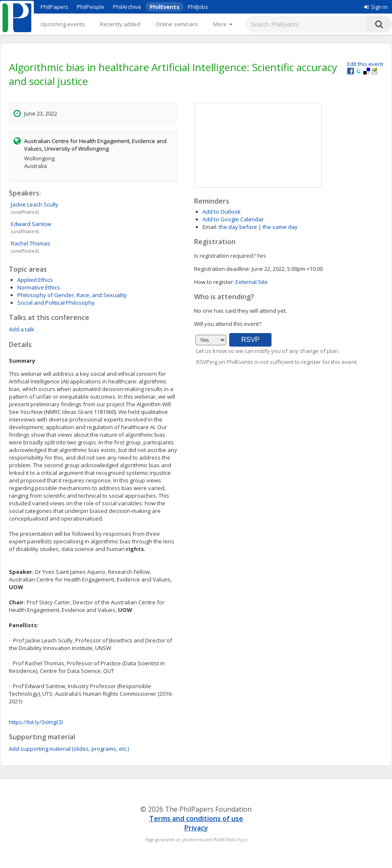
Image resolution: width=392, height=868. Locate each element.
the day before (238, 227)
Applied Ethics (35, 280)
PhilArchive (127, 7)
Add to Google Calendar (233, 219)
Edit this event (365, 64)
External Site (252, 282)
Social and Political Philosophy (56, 303)
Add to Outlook (222, 212)
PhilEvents (164, 7)
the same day (280, 227)
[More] (223, 24)
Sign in (376, 7)
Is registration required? (225, 256)
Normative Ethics (39, 287)
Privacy (196, 828)
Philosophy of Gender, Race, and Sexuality (72, 295)
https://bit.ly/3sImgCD (36, 722)
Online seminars (177, 24)
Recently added (120, 24)
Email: (210, 227)
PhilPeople (91, 7)
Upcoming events (63, 24)
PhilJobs (198, 7)
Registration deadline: (222, 269)
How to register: (214, 282)
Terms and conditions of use (196, 818)
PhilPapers (55, 7)
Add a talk (22, 329)
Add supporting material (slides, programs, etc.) (69, 749)
